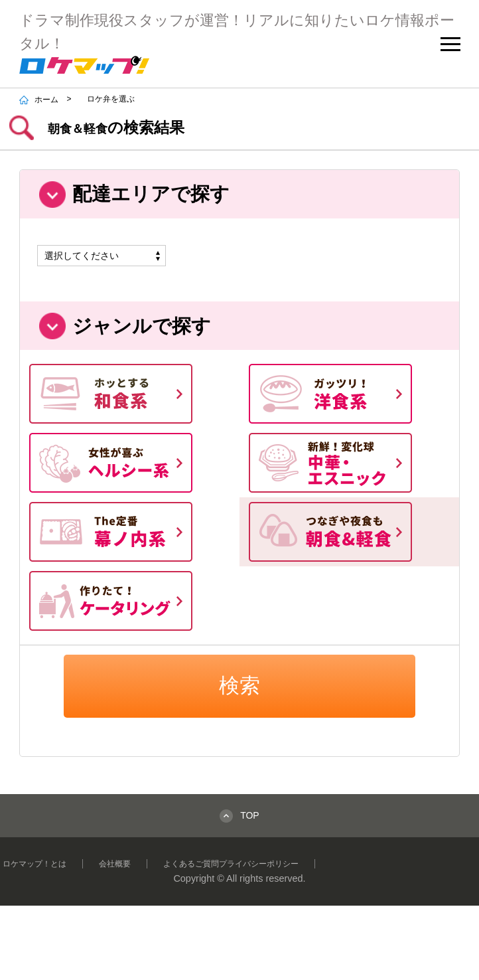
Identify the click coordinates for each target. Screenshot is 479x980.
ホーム (39, 100)
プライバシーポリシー (259, 864)
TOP (250, 815)
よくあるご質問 (191, 864)
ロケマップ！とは (34, 864)
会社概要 (115, 864)
